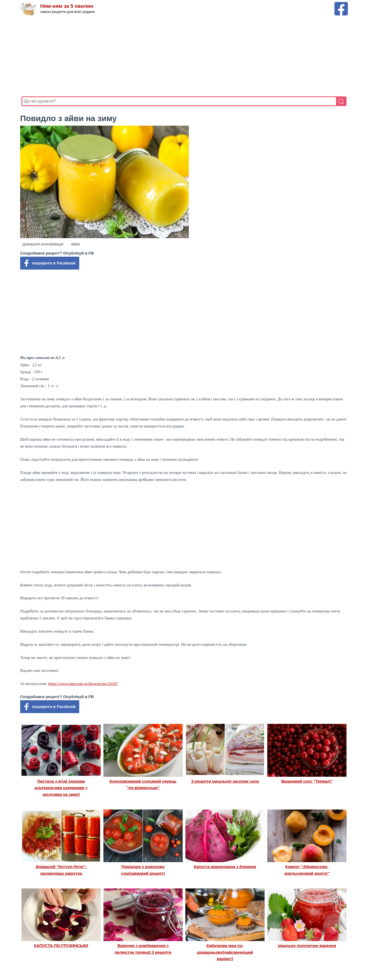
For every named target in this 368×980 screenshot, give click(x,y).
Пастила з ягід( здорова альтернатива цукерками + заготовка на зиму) (61, 788)
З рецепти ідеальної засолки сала (225, 781)
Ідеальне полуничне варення (307, 945)
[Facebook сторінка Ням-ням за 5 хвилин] (341, 4)
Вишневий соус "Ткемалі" (307, 781)
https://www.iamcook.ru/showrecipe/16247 (83, 684)
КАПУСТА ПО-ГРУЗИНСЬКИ (61, 945)
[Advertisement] (183, 56)
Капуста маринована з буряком (225, 867)
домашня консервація (43, 244)
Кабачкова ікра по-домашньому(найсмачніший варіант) (225, 952)
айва (75, 244)
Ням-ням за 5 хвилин (67, 6)
